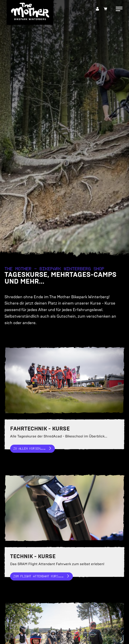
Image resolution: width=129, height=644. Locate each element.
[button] (8, 636)
